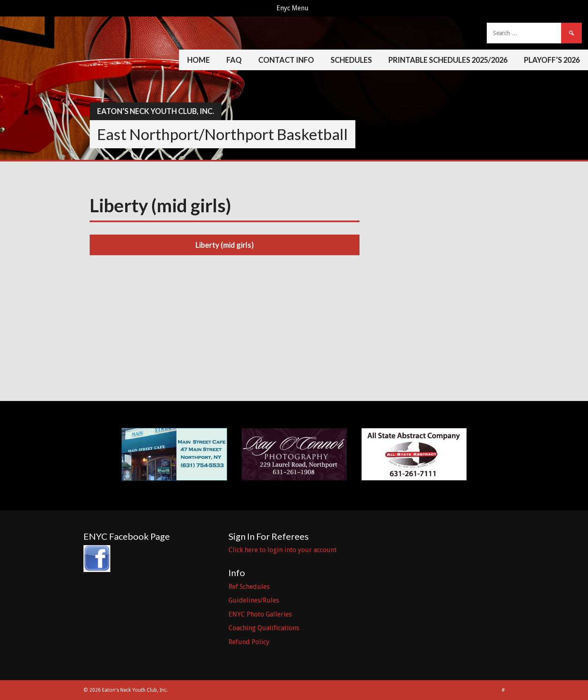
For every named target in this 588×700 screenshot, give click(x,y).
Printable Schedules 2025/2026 (448, 60)
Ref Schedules (249, 587)
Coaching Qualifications (264, 628)
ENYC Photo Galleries (260, 614)
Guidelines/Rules (254, 600)
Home (199, 60)
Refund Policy (249, 642)
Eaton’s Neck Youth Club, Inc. (156, 111)
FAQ (234, 60)
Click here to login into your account (283, 550)
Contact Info (286, 60)
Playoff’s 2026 (552, 60)
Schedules (351, 60)
